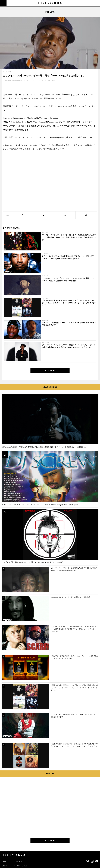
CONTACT (18, 850)
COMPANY (18, 859)
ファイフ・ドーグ (28, 80)
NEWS (5, 859)
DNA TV (5, 854)
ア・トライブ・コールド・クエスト (46, 80)
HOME (5, 850)
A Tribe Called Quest (9, 80)
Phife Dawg (19, 80)
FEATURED (6, 863)
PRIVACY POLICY (20, 854)
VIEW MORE (50, 359)
